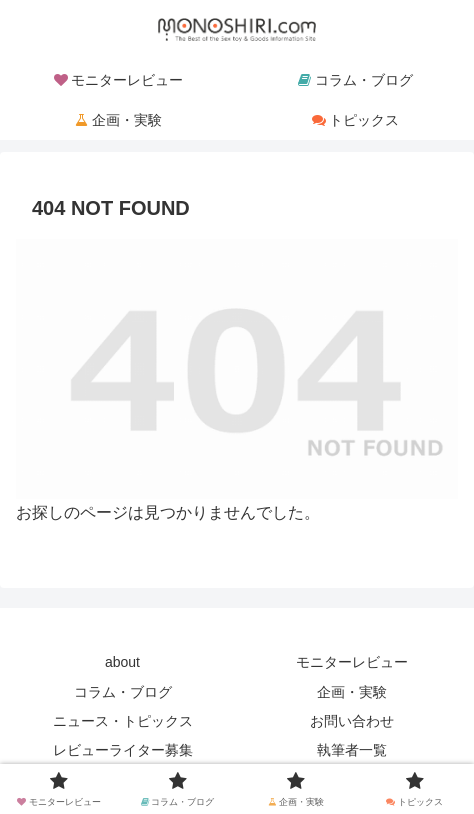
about (122, 662)
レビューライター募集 (123, 750)
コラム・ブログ (123, 692)
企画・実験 (352, 692)
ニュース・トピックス (123, 721)
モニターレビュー (352, 662)
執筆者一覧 (352, 750)
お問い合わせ (352, 721)
